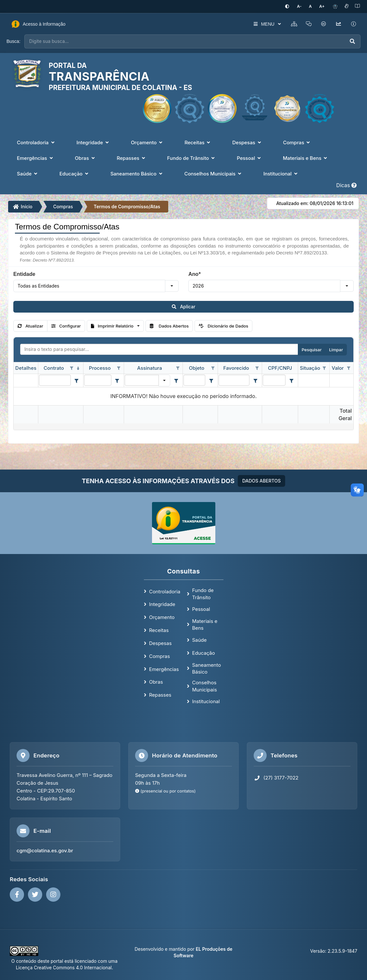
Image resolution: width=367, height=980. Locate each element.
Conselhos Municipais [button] (213, 173)
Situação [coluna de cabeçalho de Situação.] (310, 367)
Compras (63, 206)
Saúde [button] (28, 173)
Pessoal (201, 609)
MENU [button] (264, 24)
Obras (156, 682)
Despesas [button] (247, 142)
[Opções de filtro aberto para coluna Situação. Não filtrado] (324, 368)
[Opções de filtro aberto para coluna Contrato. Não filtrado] (72, 368)
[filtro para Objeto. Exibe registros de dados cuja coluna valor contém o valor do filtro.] (194, 380)
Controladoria (165, 591)
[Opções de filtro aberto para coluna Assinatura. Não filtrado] (178, 368)
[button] (172, 285)
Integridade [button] (93, 142)
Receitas (159, 630)
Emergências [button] (36, 158)
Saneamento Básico (206, 668)
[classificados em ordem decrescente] (78, 368)
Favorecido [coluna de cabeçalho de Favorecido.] (236, 367)
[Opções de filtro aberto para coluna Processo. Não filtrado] (119, 368)
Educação (203, 652)
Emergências (164, 669)
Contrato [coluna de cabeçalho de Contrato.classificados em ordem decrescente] (54, 367)
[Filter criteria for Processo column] (117, 380)
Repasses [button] (131, 158)
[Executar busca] (352, 41)
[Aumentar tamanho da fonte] (323, 6)
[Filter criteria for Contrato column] (77, 380)
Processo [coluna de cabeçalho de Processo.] (100, 367)
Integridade (162, 604)
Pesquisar (312, 349)
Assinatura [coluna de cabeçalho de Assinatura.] (149, 367)
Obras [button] (86, 158)
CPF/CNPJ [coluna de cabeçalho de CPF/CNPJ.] (280, 367)
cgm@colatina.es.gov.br (45, 850)
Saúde (199, 640)
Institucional (206, 701)
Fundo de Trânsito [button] (192, 158)
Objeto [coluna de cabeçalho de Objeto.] (197, 367)
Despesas (160, 643)
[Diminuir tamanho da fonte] (303, 6)
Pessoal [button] (249, 158)
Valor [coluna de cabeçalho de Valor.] (338, 367)
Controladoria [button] (36, 142)
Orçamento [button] (147, 142)
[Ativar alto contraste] (291, 6)
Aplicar (184, 306)
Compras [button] (297, 142)
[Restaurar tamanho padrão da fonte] (312, 6)
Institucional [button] (281, 173)
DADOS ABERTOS (261, 480)
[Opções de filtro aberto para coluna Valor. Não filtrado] (348, 368)
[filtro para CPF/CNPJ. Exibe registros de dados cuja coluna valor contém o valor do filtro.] (274, 380)
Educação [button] (75, 173)
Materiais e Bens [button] (306, 158)
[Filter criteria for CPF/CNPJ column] (291, 380)
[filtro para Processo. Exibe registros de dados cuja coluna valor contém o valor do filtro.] (98, 380)
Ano (194, 274)
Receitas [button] (198, 142)
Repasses (160, 695)
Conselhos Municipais (204, 686)
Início (23, 206)
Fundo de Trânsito (203, 593)
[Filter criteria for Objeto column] (211, 380)
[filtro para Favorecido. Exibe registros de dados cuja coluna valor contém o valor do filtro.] (234, 380)
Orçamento (162, 617)
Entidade (24, 274)
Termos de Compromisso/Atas (127, 206)
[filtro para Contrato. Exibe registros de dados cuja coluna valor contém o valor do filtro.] (55, 380)
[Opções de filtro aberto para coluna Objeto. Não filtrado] (213, 368)
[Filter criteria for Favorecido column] (255, 380)
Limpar (336, 349)
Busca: (13, 41)
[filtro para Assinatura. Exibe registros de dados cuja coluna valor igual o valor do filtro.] (142, 380)
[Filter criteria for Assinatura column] (176, 380)
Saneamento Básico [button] (137, 173)
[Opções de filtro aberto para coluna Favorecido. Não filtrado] (257, 368)
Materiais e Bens (205, 624)
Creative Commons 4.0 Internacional (72, 967)
